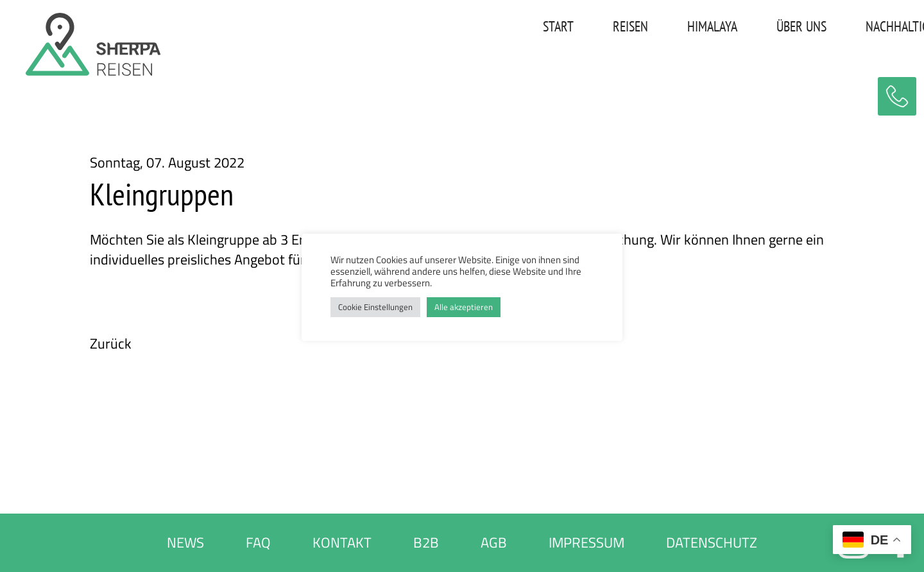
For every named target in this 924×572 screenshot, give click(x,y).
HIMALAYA (564, 28)
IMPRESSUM (586, 542)
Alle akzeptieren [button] (464, 307)
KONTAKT (866, 28)
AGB (494, 542)
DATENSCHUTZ (712, 542)
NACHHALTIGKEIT (760, 28)
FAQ (258, 542)
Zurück (111, 344)
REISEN (482, 28)
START (410, 28)
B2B (426, 542)
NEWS (185, 542)
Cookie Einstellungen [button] (375, 307)
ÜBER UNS (653, 28)
